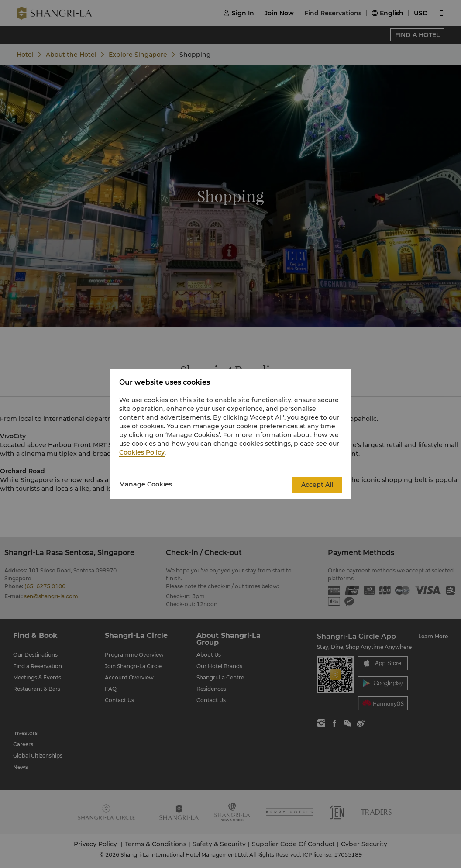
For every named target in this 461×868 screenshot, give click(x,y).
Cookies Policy (142, 452)
